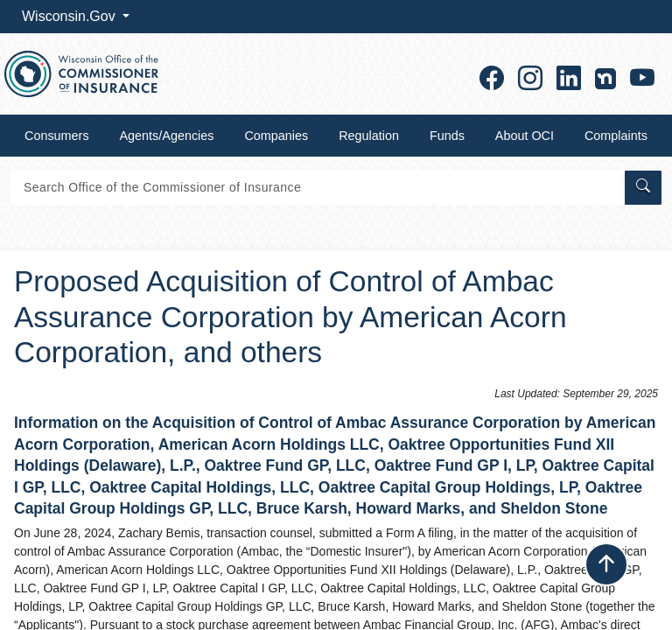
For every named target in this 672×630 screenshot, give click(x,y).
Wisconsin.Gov (70, 16)
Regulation (369, 136)
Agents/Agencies (167, 136)
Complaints (616, 136)
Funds (447, 136)
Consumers (57, 136)
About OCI (525, 136)
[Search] (316, 188)
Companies (276, 136)
